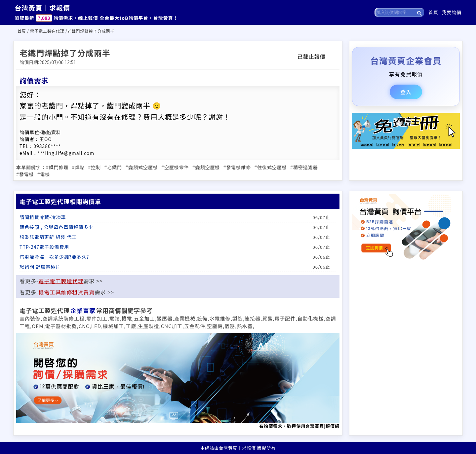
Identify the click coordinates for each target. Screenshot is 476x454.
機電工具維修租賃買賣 (67, 292)
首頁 (433, 12)
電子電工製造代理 (47, 31)
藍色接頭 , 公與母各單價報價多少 (56, 227)
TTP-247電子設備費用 (44, 247)
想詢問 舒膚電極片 (40, 267)
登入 (406, 92)
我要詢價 (452, 12)
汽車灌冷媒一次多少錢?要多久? (54, 257)
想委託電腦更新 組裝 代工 (48, 237)
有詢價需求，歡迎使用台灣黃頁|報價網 (178, 381)
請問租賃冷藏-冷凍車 (43, 217)
